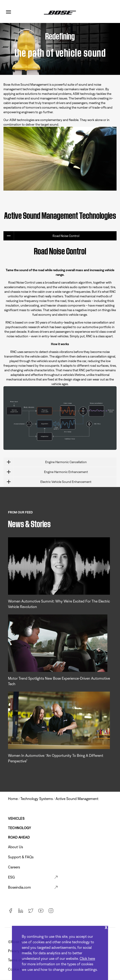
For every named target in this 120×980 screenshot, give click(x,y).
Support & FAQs (21, 857)
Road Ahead (19, 837)
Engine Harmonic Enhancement (46, 472)
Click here (87, 958)
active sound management (77, 799)
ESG (11, 877)
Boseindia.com (20, 887)
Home (13, 799)
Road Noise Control (41, 236)
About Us (15, 847)
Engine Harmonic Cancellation (45, 462)
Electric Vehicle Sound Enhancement (47, 482)
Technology (20, 828)
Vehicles (16, 818)
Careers (14, 867)
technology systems (37, 799)
